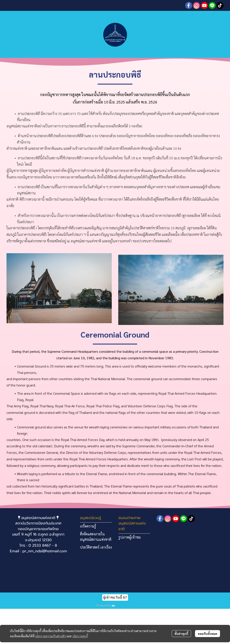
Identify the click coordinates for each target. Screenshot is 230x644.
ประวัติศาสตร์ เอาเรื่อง (96, 547)
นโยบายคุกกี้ (80, 636)
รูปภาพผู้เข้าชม (130, 537)
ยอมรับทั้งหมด (207, 634)
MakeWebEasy (125, 606)
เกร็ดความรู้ (88, 526)
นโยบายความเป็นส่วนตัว (51, 636)
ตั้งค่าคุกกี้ (181, 634)
